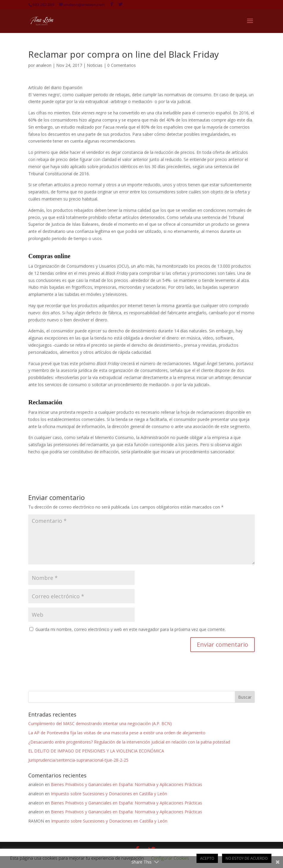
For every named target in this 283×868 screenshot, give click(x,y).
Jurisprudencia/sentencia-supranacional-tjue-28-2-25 (78, 760)
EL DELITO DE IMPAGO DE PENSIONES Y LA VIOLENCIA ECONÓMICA (96, 751)
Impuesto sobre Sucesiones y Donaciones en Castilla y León (109, 794)
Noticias (95, 65)
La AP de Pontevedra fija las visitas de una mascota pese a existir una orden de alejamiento (117, 733)
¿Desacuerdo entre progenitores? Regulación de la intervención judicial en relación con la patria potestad (129, 742)
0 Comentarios (122, 65)
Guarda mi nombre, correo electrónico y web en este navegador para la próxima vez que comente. (131, 629)
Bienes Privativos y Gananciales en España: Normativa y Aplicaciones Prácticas (126, 784)
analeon (44, 65)
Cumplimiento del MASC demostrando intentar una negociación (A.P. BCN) (100, 723)
